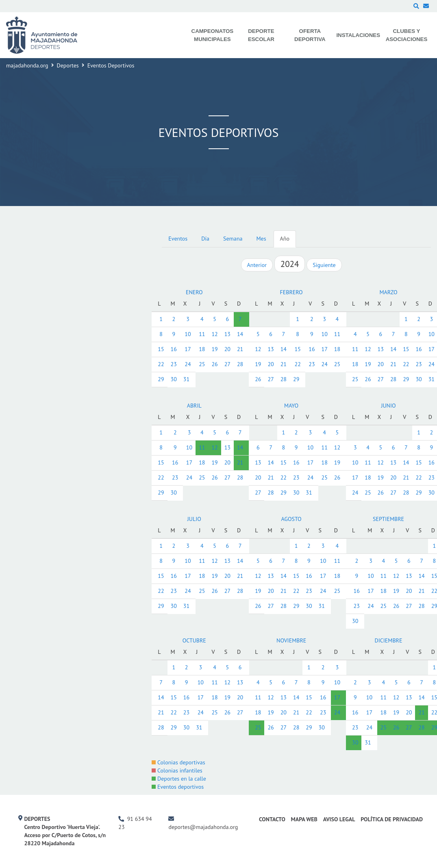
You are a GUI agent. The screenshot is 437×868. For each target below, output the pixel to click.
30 (174, 379)
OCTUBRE (194, 640)
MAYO (291, 406)
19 (214, 349)
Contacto (272, 819)
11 (202, 334)
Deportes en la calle (179, 779)
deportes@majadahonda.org (203, 827)
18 (202, 349)
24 (188, 364)
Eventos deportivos (178, 787)
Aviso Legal (339, 819)
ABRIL (194, 406)
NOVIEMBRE (291, 640)
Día (205, 239)
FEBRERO (291, 292)
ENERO (194, 292)
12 (214, 334)
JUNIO (388, 406)
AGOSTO (291, 519)
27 (227, 364)
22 (161, 364)
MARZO (388, 292)
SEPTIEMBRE (388, 519)
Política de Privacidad (392, 819)
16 (174, 349)
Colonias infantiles (177, 770)
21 (240, 349)
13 (227, 334)
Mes (261, 239)
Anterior (257, 265)
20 (227, 349)
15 (161, 349)
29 (161, 379)
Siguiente (324, 265)
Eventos (178, 239)
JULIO (194, 519)
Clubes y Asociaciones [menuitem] (407, 35)
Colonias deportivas (178, 762)
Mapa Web (304, 819)
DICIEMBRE (389, 640)
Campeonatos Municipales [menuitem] (213, 35)
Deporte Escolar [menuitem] (261, 35)
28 (240, 364)
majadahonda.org (27, 65)
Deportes (68, 65)
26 (214, 364)
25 (202, 364)
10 (188, 334)
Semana (233, 239)
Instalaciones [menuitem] (358, 35)
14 (240, 334)
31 (186, 379)
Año (285, 239)
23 (174, 364)
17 (188, 349)
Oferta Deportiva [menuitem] (310, 35)
